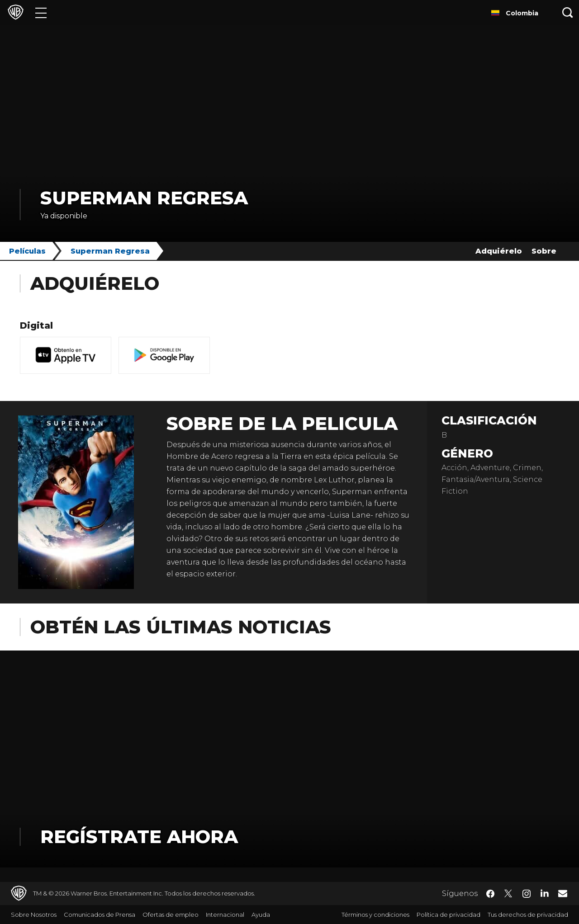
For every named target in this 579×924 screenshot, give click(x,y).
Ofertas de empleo (171, 915)
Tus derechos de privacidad (528, 915)
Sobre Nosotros (34, 915)
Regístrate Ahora (139, 837)
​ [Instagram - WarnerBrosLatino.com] (527, 894)
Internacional (225, 915)
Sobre (544, 251)
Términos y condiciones (375, 915)
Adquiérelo (499, 251)
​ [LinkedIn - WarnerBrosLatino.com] (545, 893)
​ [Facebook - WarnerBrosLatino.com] (490, 894)
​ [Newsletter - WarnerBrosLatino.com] (563, 893)
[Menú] (41, 12)
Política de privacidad (448, 915)
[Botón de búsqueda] (568, 12)
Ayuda (261, 915)
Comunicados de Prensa (100, 915)
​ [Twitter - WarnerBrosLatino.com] (508, 894)
